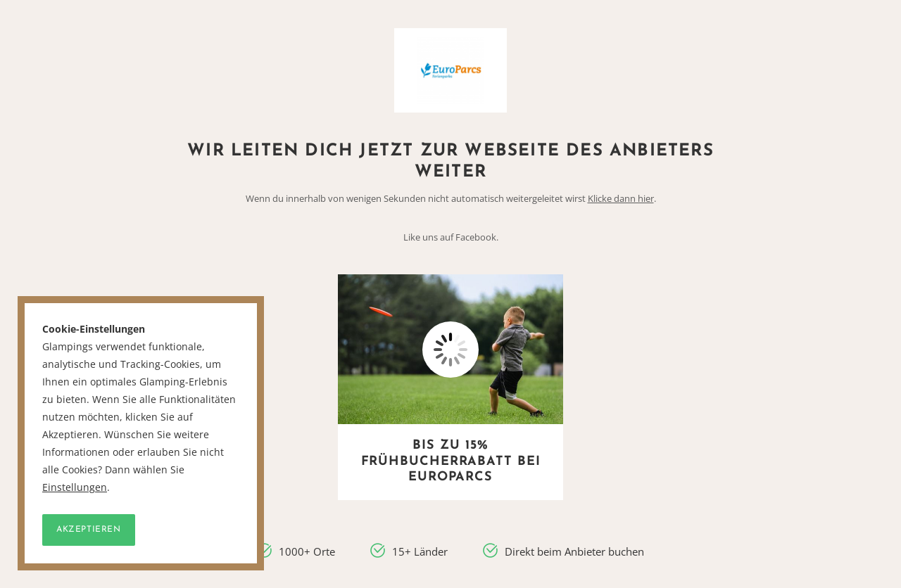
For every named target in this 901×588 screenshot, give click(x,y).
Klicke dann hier (621, 198)
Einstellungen (75, 487)
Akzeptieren (89, 530)
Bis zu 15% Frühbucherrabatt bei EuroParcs (451, 461)
